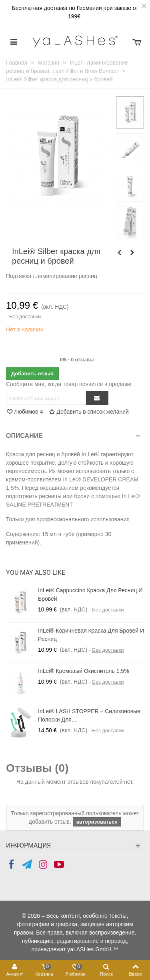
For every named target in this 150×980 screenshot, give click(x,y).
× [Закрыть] (144, 6)
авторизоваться (97, 822)
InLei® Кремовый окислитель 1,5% (84, 671)
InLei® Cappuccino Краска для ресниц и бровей (90, 595)
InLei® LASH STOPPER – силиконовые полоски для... (89, 715)
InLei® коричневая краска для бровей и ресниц (91, 635)
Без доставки (25, 316)
